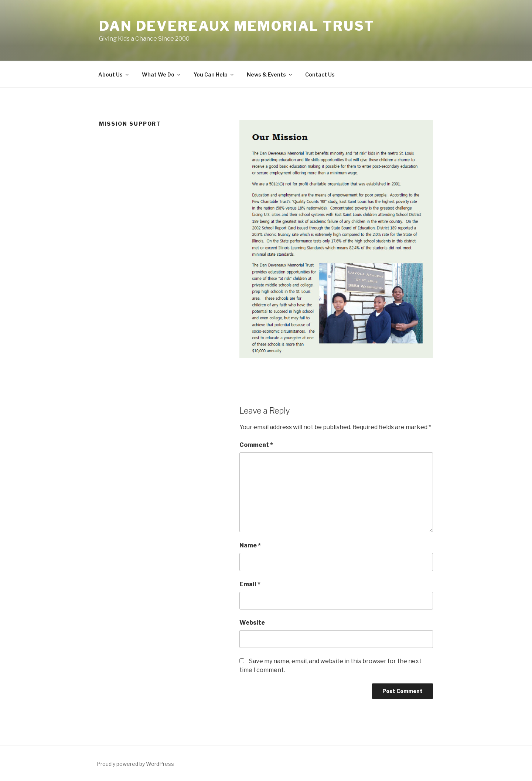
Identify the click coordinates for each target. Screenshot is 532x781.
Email (250, 584)
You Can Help (214, 74)
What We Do (162, 74)
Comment (256, 445)
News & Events (270, 74)
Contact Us (320, 74)
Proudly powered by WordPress (135, 764)
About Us (114, 74)
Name (250, 545)
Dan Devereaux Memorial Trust (237, 26)
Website (252, 623)
